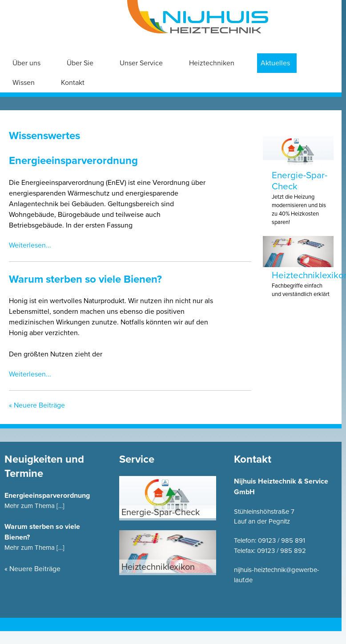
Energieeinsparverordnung (73, 161)
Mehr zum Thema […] (34, 506)
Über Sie (80, 63)
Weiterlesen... (30, 245)
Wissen (24, 83)
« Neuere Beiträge (37, 405)
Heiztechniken (212, 63)
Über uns (26, 63)
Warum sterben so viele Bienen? (85, 279)
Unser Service (141, 63)
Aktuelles (275, 63)
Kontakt (73, 83)
